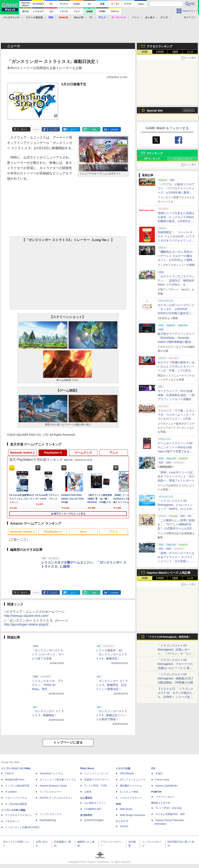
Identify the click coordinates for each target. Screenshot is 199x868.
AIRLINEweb (127, 773)
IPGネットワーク (161, 803)
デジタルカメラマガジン (18, 815)
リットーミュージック (96, 773)
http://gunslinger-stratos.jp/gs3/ (26, 624)
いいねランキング (183, 159)
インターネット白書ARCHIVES (22, 827)
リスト (36, 129)
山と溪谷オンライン (95, 803)
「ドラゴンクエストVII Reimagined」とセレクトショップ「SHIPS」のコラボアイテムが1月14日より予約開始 (176, 509)
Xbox (83, 532)
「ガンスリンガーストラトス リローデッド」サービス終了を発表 (48, 654)
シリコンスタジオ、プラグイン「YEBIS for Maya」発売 (48, 685)
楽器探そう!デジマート (97, 780)
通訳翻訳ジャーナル (131, 786)
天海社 (159, 773)
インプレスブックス (51, 814)
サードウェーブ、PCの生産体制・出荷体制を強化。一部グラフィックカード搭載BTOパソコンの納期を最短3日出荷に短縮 (176, 399)
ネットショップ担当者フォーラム (58, 780)
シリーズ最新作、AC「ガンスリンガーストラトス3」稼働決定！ (111, 654)
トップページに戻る (68, 743)
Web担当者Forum (15, 780)
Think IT (9, 773)
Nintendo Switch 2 (22, 453)
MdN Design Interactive (132, 815)
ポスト (24, 129)
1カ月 (190, 52)
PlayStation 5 (53, 453)
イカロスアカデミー (131, 798)
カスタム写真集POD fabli (170, 814)
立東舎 (88, 792)
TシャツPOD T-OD (95, 786)
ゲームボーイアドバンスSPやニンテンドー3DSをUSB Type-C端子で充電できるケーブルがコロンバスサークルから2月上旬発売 (176, 451)
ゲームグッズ (83, 453)
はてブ (74, 129)
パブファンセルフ (165, 797)
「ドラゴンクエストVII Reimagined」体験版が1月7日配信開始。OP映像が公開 (175, 678)
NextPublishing (48, 820)
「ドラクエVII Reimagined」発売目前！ (169, 637)
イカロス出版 (123, 768)
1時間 (145, 52)
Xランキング (155, 153)
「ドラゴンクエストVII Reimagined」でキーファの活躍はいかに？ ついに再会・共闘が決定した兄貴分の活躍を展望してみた (176, 668)
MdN (118, 804)
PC (91, 17)
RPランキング (152, 159)
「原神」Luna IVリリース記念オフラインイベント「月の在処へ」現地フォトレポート (176, 476)
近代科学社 (86, 815)
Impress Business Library (53, 786)
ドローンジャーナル (16, 798)
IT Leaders (11, 792)
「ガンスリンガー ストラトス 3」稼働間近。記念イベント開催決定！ (112, 685)
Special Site (155, 111)
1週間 (175, 52)
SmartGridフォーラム (51, 773)
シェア (54, 129)
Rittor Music (87, 768)
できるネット (12, 821)
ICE (153, 768)
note (94, 129)
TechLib (124, 826)
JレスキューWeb (129, 792)
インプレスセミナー (51, 792)
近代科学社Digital (94, 820)
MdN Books (126, 809)
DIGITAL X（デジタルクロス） (56, 798)
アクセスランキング (160, 46)
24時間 (160, 52)
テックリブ (122, 821)
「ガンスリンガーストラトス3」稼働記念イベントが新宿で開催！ (111, 715)
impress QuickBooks (166, 786)
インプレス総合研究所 (17, 786)
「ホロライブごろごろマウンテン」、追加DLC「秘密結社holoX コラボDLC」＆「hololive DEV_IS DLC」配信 (176, 285)
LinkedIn (115, 129)
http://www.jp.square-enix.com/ (26, 616)
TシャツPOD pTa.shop (169, 808)
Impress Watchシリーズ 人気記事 (169, 573)
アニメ (114, 453)
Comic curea (162, 780)
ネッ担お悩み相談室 (16, 804)
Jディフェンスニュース (133, 780)
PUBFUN (156, 792)
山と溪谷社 (86, 798)
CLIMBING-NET (93, 809)
